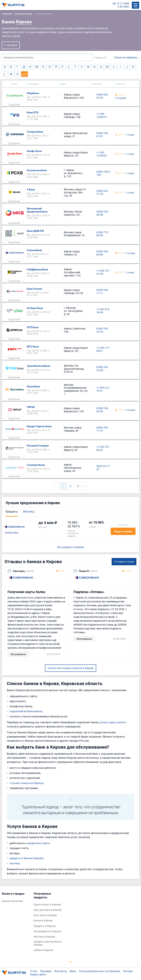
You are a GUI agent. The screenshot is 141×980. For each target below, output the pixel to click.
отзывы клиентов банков (26, 783)
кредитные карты (38, 843)
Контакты (61, 971)
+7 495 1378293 (102, 154)
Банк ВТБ (33, 112)
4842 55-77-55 (103, 468)
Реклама (46, 971)
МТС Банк (33, 347)
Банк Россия (34, 289)
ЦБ (114, 4)
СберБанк (33, 93)
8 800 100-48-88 (102, 213)
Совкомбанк (35, 250)
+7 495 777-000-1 (103, 350)
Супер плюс (12, 533)
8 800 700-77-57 (102, 429)
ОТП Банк (33, 327)
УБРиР (31, 407)
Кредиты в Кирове (45, 926)
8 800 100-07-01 (102, 135)
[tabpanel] (16, 898)
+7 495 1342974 (102, 116)
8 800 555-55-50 (102, 96)
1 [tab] (70, 962)
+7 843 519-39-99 (103, 311)
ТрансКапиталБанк (39, 366)
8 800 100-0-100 (104, 173)
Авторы (128, 971)
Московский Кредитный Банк (37, 210)
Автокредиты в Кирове (47, 931)
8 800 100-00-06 (102, 253)
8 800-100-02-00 (103, 410)
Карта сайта (38, 974)
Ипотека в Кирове (44, 937)
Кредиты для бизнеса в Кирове (48, 943)
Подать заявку (123, 531)
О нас (34, 971)
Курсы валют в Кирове (47, 905)
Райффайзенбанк (37, 269)
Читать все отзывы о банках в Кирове (71, 668)
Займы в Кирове (43, 950)
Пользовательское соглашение (100, 971)
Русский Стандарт (38, 446)
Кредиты (12, 511)
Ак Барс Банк (35, 308)
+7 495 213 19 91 (103, 389)
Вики (73, 971)
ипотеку (15, 863)
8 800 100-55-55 (102, 330)
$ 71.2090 (123, 4)
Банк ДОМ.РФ (35, 231)
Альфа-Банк (34, 151)
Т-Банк (31, 190)
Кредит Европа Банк (39, 426)
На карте (12, 45)
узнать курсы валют (113, 722)
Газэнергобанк (36, 465)
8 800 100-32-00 (102, 369)
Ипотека (29, 511)
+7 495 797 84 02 (103, 448)
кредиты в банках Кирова (26, 858)
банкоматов (35, 711)
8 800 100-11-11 (102, 292)
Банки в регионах (12, 901)
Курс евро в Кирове (45, 915)
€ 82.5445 (123, 7)
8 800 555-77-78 (102, 193)
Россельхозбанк (37, 170)
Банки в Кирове (43, 921)
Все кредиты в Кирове (71, 547)
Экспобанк (33, 386)
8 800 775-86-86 (102, 234)
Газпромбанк (35, 132)
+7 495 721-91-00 (103, 272)
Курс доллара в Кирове (48, 910)
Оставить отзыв (124, 562)
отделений (17, 711)
